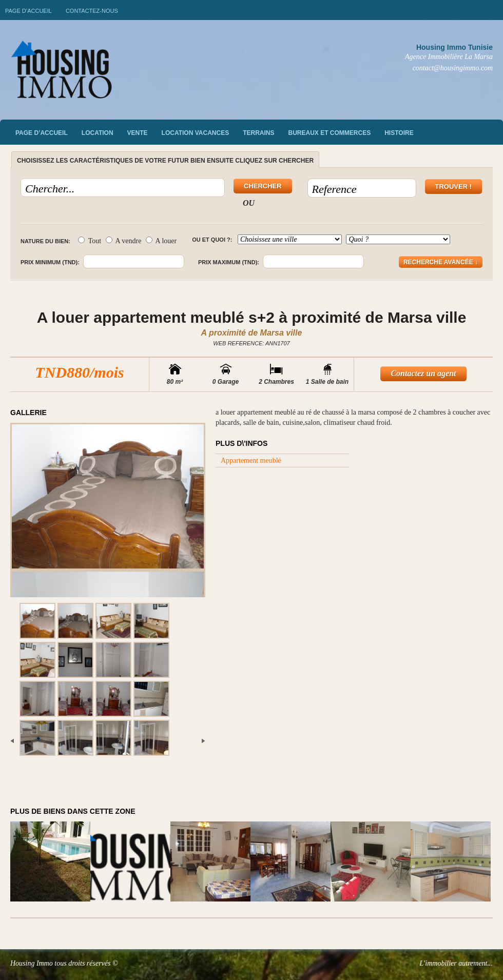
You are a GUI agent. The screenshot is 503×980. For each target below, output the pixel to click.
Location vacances (196, 133)
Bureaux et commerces (330, 133)
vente (138, 133)
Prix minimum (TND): (50, 262)
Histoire (399, 133)
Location (98, 133)
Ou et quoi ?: (212, 240)
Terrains (258, 133)
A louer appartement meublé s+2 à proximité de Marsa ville (252, 317)
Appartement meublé (251, 460)
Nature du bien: (45, 241)
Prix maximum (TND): (229, 262)
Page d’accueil (28, 11)
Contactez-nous (92, 11)
